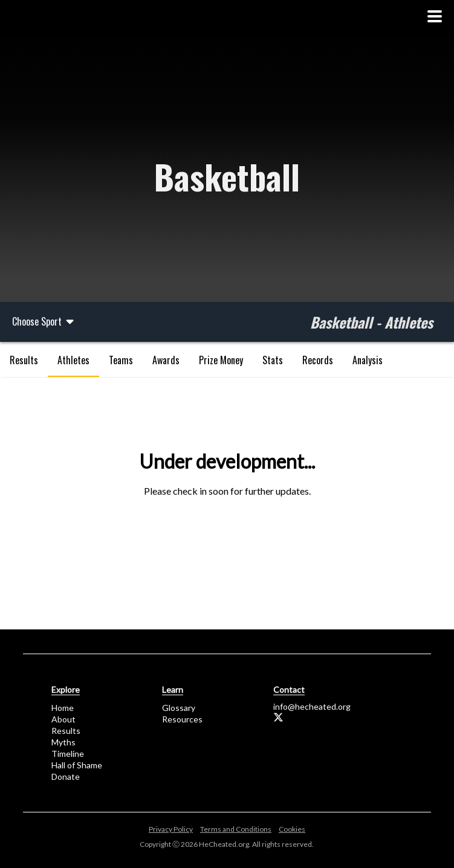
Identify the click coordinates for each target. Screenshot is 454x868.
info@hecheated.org (312, 706)
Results (24, 360)
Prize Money (221, 360)
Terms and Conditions (236, 829)
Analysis (368, 360)
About (63, 719)
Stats (273, 360)
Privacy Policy (171, 829)
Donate (66, 776)
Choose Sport (44, 321)
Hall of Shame (77, 765)
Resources (182, 719)
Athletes (73, 360)
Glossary (179, 708)
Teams (121, 360)
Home (63, 708)
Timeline (68, 754)
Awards (166, 360)
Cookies (292, 829)
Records (318, 360)
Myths (63, 742)
